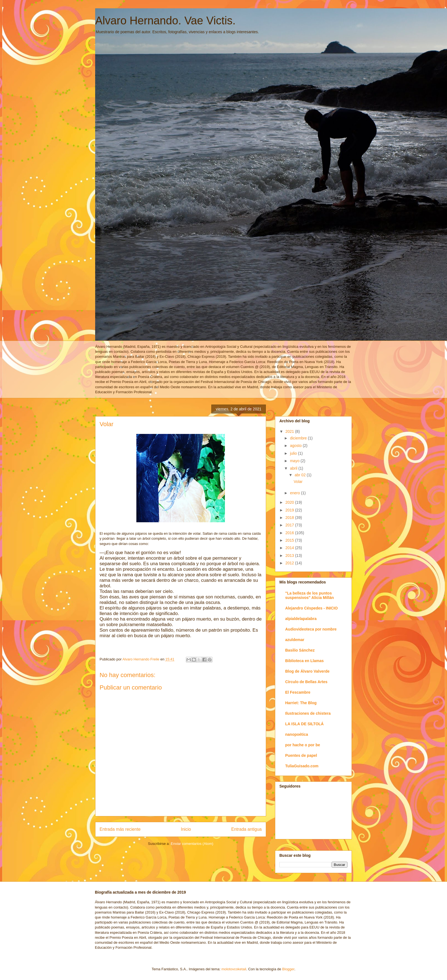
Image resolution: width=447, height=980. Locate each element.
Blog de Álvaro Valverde (307, 671)
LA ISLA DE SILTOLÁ (304, 724)
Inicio (186, 829)
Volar (298, 482)
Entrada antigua (246, 829)
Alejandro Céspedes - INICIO (311, 608)
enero (295, 493)
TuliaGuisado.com (302, 766)
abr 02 (301, 475)
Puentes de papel (301, 755)
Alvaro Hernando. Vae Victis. (165, 20)
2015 (290, 540)
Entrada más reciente (120, 829)
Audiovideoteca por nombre (311, 629)
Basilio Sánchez (300, 650)
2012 (290, 563)
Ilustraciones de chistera (308, 713)
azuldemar (295, 640)
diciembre (299, 438)
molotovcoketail (234, 969)
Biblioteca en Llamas (304, 661)
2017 (290, 525)
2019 (290, 510)
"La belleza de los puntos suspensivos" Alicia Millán (310, 595)
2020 (290, 502)
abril (294, 468)
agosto (296, 446)
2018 (290, 518)
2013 (290, 555)
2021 (290, 431)
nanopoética (297, 734)
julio (294, 453)
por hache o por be (303, 745)
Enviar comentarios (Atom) (192, 844)
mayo (295, 461)
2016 (290, 533)
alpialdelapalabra (301, 619)
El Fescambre (298, 692)
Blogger (288, 969)
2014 (290, 548)
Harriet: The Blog (301, 703)
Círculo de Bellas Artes (306, 682)
